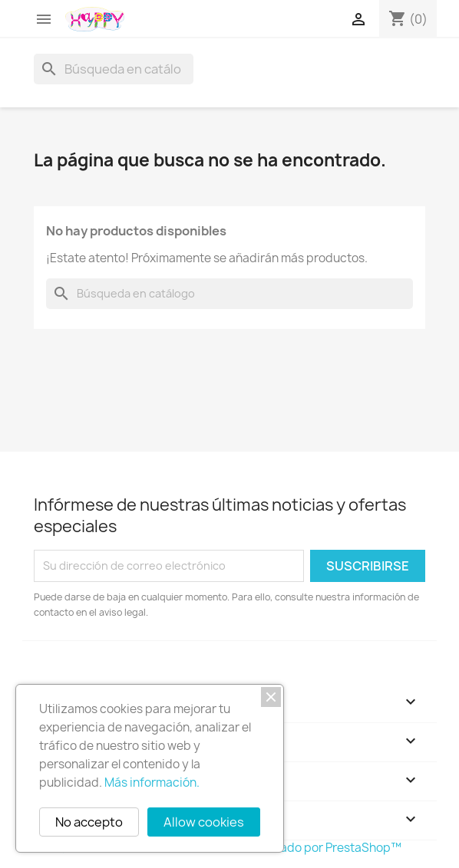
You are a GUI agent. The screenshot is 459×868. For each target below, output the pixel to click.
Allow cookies (204, 822)
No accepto (89, 822)
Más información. (152, 783)
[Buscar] (114, 69)
